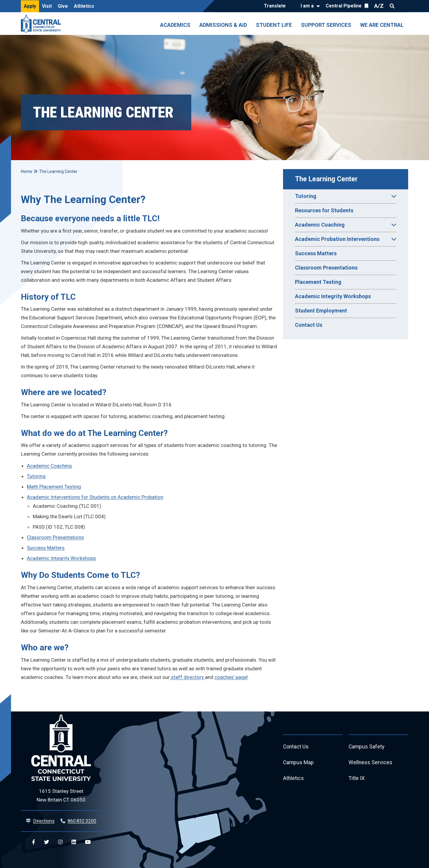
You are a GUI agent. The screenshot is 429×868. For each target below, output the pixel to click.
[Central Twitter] (47, 842)
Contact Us (309, 325)
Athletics (84, 6)
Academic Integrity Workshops (333, 296)
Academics (175, 25)
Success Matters (316, 253)
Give (63, 6)
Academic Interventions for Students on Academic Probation (95, 497)
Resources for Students (324, 210)
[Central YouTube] (88, 842)
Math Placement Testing (54, 487)
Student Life (274, 25)
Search (392, 6)
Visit (47, 6)
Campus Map (299, 763)
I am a (307, 6)
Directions (44, 821)
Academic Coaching (49, 466)
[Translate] (276, 6)
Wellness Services (371, 763)
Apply (30, 6)
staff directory (187, 677)
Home (27, 171)
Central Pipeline (344, 6)
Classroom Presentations (326, 268)
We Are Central (382, 25)
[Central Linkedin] (74, 842)
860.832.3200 (82, 821)
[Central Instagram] (60, 842)
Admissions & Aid (223, 25)
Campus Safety (367, 747)
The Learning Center (326, 179)
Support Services (326, 25)
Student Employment (321, 311)
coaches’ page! (231, 677)
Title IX (357, 779)
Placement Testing (318, 282)
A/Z (379, 6)
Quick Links (403, 6)
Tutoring (36, 476)
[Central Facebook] (34, 842)
